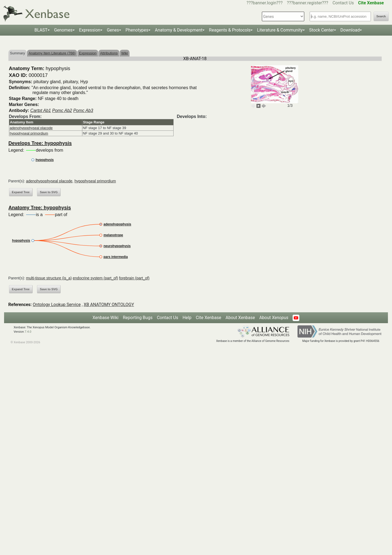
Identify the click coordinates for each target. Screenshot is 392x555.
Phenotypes (137, 30)
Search (381, 16)
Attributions (109, 53)
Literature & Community (280, 30)
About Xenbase (240, 318)
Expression (90, 30)
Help (187, 318)
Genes (113, 30)
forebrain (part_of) (134, 278)
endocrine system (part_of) (95, 278)
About (274, 318)
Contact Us (343, 3)
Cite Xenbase (209, 318)
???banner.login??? (265, 3)
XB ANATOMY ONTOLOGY (109, 305)
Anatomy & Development (179, 30)
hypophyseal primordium (29, 133)
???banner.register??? (308, 3)
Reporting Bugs (138, 318)
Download (350, 30)
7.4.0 (28, 332)
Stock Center (322, 30)
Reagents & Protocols (230, 30)
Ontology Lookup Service (57, 305)
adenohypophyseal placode (31, 128)
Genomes (63, 30)
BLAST (41, 30)
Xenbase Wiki (106, 318)
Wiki (125, 53)
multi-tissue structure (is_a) (49, 278)
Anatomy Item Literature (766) (52, 53)
